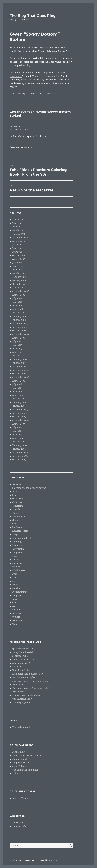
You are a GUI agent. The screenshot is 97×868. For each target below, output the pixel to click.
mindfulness (19, 570)
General (47, 94)
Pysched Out (19, 692)
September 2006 (21, 377)
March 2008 (18, 313)
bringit (16, 495)
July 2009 (17, 263)
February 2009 (20, 277)
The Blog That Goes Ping (33, 16)
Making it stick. (20, 759)
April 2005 (18, 438)
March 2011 (18, 230)
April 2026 (18, 220)
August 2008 (19, 295)
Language (17, 552)
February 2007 (20, 359)
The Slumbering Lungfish (25, 770)
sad (14, 603)
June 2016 (17, 223)
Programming (19, 592)
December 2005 (20, 409)
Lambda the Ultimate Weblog (27, 755)
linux (15, 556)
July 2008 (17, 298)
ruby (15, 599)
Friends (16, 509)
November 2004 (20, 456)
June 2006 (17, 388)
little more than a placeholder (27, 674)
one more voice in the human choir (30, 681)
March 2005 (18, 442)
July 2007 (17, 341)
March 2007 (18, 356)
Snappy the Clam (21, 763)
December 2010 (20, 237)
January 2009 (19, 280)
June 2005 (17, 431)
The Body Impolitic (22, 727)
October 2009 (19, 255)
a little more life (20, 656)
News (15, 577)
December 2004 (20, 452)
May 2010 (17, 252)
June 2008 (17, 302)
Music (54, 94)
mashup (31, 47)
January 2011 (19, 234)
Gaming (16, 520)
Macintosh (18, 563)
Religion (17, 595)
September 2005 (21, 420)
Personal (17, 585)
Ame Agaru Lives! (21, 663)
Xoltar (15, 773)
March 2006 (18, 399)
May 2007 (17, 349)
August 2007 (19, 338)
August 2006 (19, 381)
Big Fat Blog (18, 752)
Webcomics (18, 620)
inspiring (17, 542)
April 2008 (18, 309)
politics (16, 588)
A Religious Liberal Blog (24, 659)
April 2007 (17, 352)
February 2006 (20, 402)
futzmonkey (19, 517)
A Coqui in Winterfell (23, 652)
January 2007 (19, 363)
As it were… (18, 667)
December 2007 (20, 323)
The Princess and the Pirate (26, 695)
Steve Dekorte (19, 766)
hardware (17, 527)
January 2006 (19, 406)
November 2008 (20, 288)
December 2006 (20, 366)
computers (18, 499)
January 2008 (19, 320)
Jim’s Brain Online (22, 670)
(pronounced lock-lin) (24, 649)
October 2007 (19, 331)
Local (15, 560)
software (17, 613)
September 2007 (21, 334)
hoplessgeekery (20, 531)
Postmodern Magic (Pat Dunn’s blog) (31, 688)
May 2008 (17, 306)
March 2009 (18, 273)
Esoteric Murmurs (21, 798)
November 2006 (21, 370)
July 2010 (17, 245)
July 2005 (17, 427)
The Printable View (22, 699)
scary (15, 606)
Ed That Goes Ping (17, 94)
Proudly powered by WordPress (45, 860)
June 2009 (17, 266)
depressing (18, 506)
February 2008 (20, 316)
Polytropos (18, 685)
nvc (14, 581)
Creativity (17, 502)
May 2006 (17, 392)
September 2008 (21, 291)
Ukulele (16, 617)
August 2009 (19, 259)
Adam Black (16, 127)
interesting (18, 545)
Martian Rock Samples (24, 677)
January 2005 (19, 449)
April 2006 (18, 395)
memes (16, 567)
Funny (41, 94)
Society (16, 610)
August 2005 (19, 424)
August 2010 (19, 241)
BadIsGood (18, 484)
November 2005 (20, 413)
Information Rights (22, 538)
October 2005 (19, 417)
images (16, 534)
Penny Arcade (19, 826)
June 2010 (17, 248)
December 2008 (20, 284)
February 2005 (20, 445)
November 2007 (20, 327)
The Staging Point (22, 702)
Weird (15, 624)
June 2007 (17, 345)
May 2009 (17, 270)
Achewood (18, 823)
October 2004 (19, 460)
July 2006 (17, 384)
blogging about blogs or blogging (29, 488)
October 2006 (19, 374)
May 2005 (17, 435)
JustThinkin (18, 549)
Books (15, 491)
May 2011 (17, 227)
